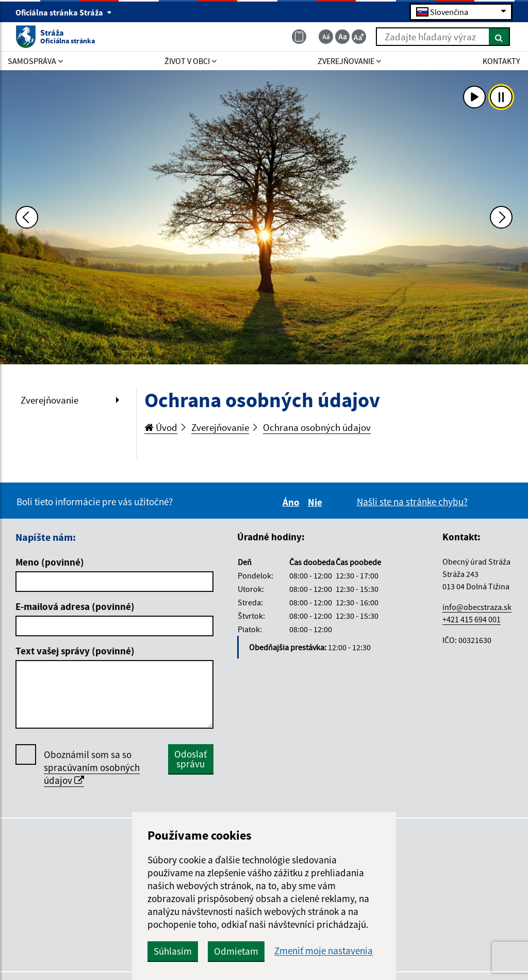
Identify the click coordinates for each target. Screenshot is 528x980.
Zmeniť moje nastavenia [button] (324, 951)
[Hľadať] (499, 37)
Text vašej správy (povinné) (75, 651)
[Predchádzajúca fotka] (27, 217)
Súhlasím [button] (173, 951)
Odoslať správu (191, 759)
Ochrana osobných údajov (317, 427)
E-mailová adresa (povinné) (75, 606)
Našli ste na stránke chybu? (412, 502)
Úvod (161, 427)
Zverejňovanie (49, 400)
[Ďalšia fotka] (501, 217)
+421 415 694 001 (472, 619)
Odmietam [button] (236, 951)
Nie (317, 502)
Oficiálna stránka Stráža (64, 12)
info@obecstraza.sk (477, 607)
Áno (293, 502)
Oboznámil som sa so (92, 768)
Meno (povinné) (50, 562)
